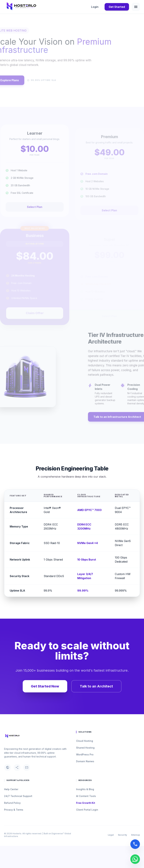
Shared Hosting (85, 748)
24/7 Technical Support (18, 796)
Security (122, 835)
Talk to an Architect (96, 686)
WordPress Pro (85, 754)
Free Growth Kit (86, 803)
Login (95, 7)
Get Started (117, 7)
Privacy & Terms (14, 810)
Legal (111, 835)
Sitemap (135, 835)
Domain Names (85, 761)
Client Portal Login (87, 810)
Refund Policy (12, 803)
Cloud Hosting (85, 741)
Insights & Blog (85, 789)
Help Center (11, 789)
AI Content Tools (86, 796)
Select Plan (35, 214)
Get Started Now (45, 686)
